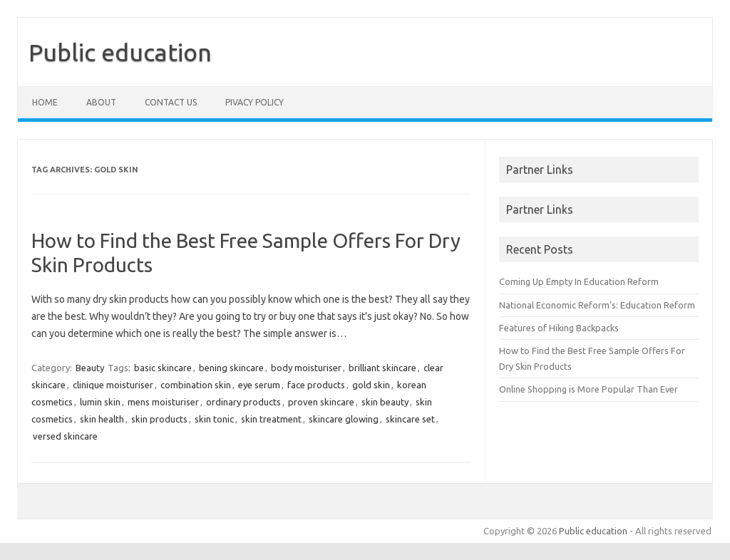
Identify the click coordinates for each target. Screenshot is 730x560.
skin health (102, 419)
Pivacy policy (255, 102)
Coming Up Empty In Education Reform (579, 281)
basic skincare (163, 368)
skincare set (410, 419)
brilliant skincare (382, 368)
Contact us (171, 102)
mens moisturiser (163, 402)
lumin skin (100, 402)
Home (45, 102)
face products (316, 385)
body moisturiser (306, 368)
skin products (159, 419)
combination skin (196, 385)
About (101, 102)
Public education (120, 52)
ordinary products (243, 402)
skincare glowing (344, 419)
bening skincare (231, 368)
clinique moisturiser (113, 385)
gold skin (371, 385)
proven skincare (321, 402)
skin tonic (214, 419)
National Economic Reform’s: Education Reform (597, 305)
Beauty (90, 368)
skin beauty (385, 402)
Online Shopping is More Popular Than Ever (588, 389)
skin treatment (271, 419)
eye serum (259, 385)
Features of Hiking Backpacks (559, 328)
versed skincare (65, 436)
